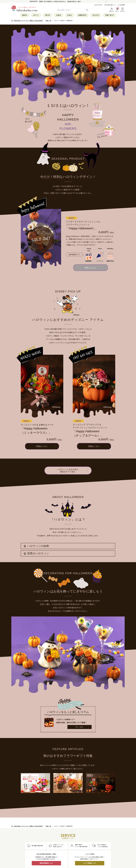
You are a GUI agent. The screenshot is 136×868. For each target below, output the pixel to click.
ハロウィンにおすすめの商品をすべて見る (68, 471)
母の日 (48, 15)
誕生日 (25, 15)
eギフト (36, 15)
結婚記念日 (82, 15)
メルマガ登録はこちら (90, 863)
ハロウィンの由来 (36, 546)
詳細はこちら (42, 446)
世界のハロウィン (36, 553)
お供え (70, 15)
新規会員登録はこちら (46, 863)
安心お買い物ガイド (110, 5)
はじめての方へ (99, 5)
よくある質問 (121, 5)
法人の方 (96, 15)
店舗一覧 (110, 15)
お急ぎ (59, 15)
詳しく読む (80, 727)
